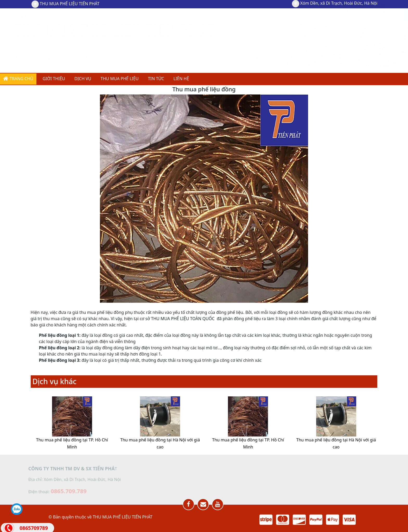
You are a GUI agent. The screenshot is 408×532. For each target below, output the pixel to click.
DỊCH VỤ (83, 79)
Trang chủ (18, 79)
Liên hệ (181, 79)
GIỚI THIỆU (54, 79)
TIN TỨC (156, 79)
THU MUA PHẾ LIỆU (120, 79)
